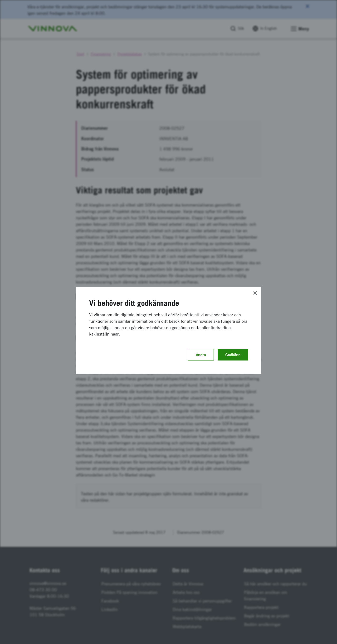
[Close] (255, 293)
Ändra (201, 355)
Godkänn (233, 355)
